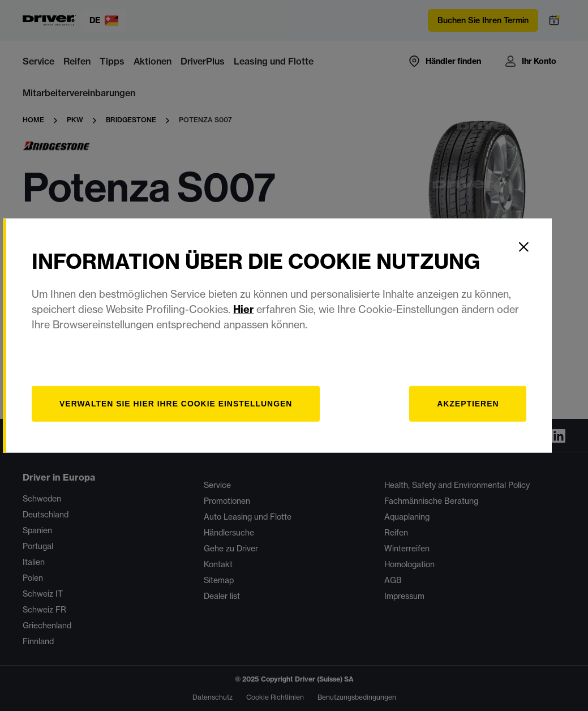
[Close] (540, 267)
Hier (261, 329)
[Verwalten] (195, 424)
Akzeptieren (483, 423)
